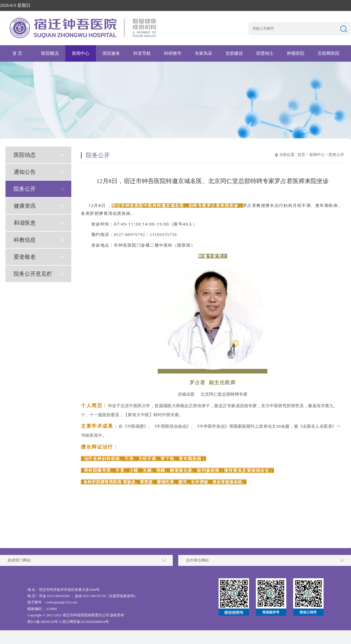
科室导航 (142, 53)
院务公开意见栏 (33, 274)
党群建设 (234, 53)
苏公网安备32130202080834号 (86, 622)
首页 (301, 155)
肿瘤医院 (296, 53)
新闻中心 (81, 53)
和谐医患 (25, 223)
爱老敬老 (25, 257)
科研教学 (173, 53)
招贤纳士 (265, 53)
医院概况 (50, 53)
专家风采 (203, 53)
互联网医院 (329, 53)
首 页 (17, 53)
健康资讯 (25, 206)
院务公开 (25, 189)
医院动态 (25, 155)
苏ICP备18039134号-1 (44, 622)
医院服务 (111, 53)
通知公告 (25, 172)
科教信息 (25, 240)
